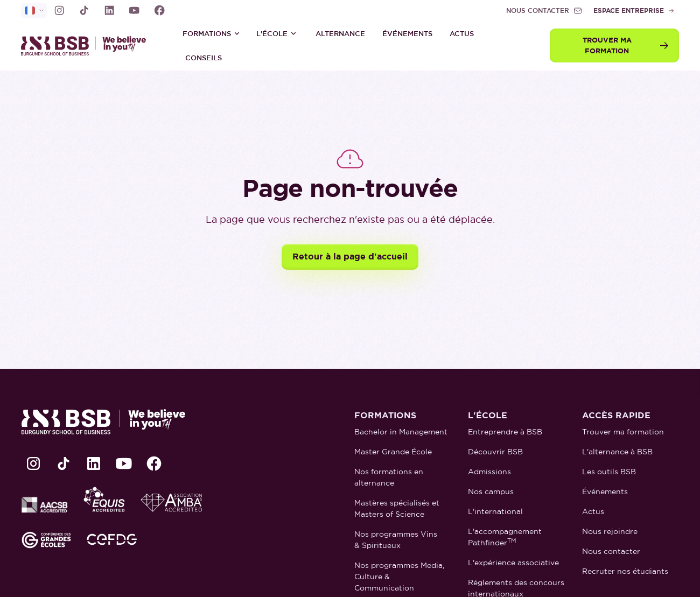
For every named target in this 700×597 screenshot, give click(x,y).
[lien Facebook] (159, 10)
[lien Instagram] (59, 10)
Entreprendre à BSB (505, 432)
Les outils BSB (609, 472)
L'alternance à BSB (617, 452)
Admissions (489, 472)
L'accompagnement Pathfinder (505, 537)
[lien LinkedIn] (109, 10)
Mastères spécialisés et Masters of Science (397, 508)
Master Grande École (393, 452)
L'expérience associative (513, 563)
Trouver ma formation (623, 432)
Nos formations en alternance (389, 477)
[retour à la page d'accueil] (88, 45)
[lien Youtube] (134, 10)
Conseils (204, 58)
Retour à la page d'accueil (350, 257)
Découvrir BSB (495, 452)
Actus (462, 34)
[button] (211, 33)
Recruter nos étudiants (625, 571)
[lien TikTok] (84, 10)
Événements (407, 34)
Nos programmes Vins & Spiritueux (396, 540)
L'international (495, 511)
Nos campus (491, 491)
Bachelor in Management (401, 432)
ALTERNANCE (340, 34)
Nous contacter (611, 551)
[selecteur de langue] (34, 10)
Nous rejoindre (610, 531)
